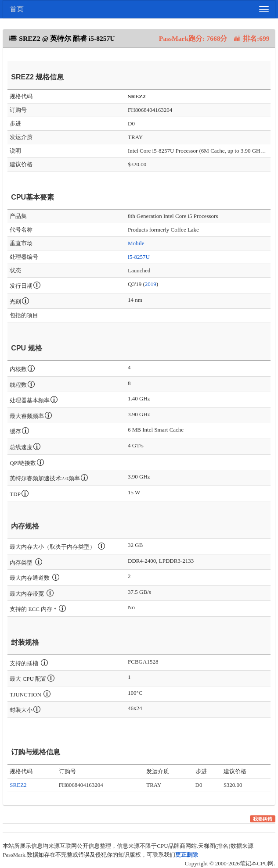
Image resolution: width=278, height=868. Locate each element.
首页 (17, 9)
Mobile (136, 243)
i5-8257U (139, 257)
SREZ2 (18, 785)
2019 (151, 284)
